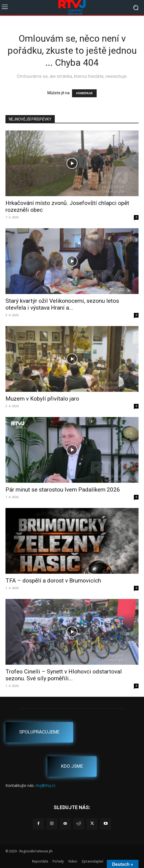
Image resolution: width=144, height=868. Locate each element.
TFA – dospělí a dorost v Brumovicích (53, 581)
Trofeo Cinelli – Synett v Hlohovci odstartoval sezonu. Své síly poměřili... (64, 675)
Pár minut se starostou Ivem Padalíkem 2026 (63, 490)
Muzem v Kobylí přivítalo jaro (42, 399)
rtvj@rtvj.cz (45, 785)
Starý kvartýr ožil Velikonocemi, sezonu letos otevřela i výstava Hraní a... (62, 304)
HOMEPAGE (84, 93)
